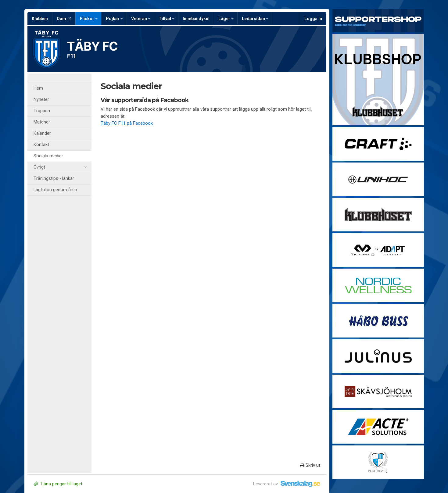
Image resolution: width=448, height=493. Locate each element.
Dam (64, 19)
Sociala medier (48, 156)
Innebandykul (196, 19)
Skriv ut (310, 465)
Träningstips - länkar (54, 179)
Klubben (40, 19)
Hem (38, 88)
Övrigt (60, 167)
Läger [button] (226, 19)
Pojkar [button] (114, 19)
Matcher (42, 122)
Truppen (42, 111)
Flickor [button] (89, 19)
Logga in (313, 19)
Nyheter (41, 100)
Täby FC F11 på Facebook (127, 123)
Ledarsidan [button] (255, 19)
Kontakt (41, 145)
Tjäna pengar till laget (58, 484)
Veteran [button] (141, 19)
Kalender (42, 133)
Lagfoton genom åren (55, 190)
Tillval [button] (167, 19)
